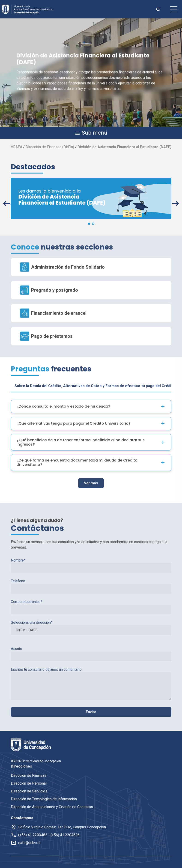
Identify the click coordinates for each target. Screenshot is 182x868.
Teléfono (91, 572)
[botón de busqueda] (158, 9)
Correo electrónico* (91, 593)
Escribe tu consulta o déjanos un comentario (91, 670)
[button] (7, 203)
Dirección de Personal (29, 783)
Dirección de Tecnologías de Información (44, 799)
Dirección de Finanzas (29, 775)
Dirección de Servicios (29, 791)
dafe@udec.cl (29, 843)
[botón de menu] (174, 9)
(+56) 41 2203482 (33, 835)
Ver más (91, 469)
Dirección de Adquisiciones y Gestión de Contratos (52, 807)
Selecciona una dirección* (91, 614)
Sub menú (91, 133)
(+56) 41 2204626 (65, 835)
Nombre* (91, 551)
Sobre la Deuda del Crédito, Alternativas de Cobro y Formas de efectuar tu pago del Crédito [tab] (95, 372)
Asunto (91, 640)
